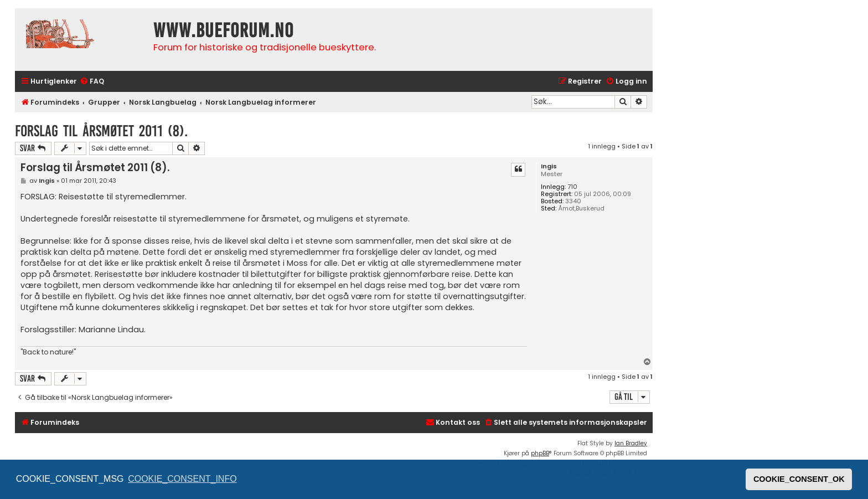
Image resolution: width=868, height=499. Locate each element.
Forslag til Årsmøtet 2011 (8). (101, 131)
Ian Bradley (631, 443)
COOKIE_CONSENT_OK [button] (799, 479)
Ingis (549, 166)
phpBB (540, 453)
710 (572, 187)
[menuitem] (92, 82)
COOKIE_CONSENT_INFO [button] (182, 479)
